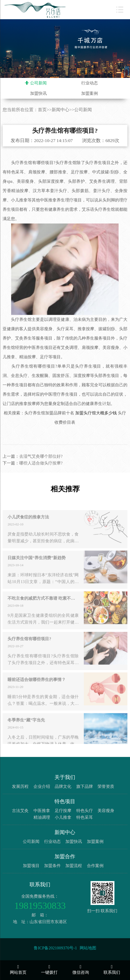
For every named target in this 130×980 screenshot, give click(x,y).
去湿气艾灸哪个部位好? (41, 465)
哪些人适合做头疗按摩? (41, 472)
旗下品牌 (85, 786)
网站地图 (88, 948)
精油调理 (42, 817)
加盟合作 (65, 856)
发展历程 (20, 786)
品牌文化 (63, 786)
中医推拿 (42, 811)
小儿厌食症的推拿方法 (28, 526)
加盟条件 (52, 866)
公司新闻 (38, 83)
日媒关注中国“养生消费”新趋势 (37, 567)
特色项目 (65, 801)
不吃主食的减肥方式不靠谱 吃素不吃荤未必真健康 (43, 608)
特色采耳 (85, 817)
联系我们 (40, 884)
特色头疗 (85, 811)
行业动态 (90, 83)
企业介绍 (42, 786)
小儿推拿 (63, 817)
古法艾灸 (20, 811)
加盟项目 (31, 866)
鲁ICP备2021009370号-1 (55, 948)
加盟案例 (90, 93)
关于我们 (65, 777)
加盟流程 (74, 866)
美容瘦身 (106, 811)
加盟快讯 (38, 93)
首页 (42, 110)
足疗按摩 (63, 811)
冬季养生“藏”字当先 (26, 729)
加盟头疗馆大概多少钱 (96, 422)
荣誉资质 (106, 786)
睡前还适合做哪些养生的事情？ (37, 689)
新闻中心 (60, 110)
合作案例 (95, 866)
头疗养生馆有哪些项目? (29, 648)
